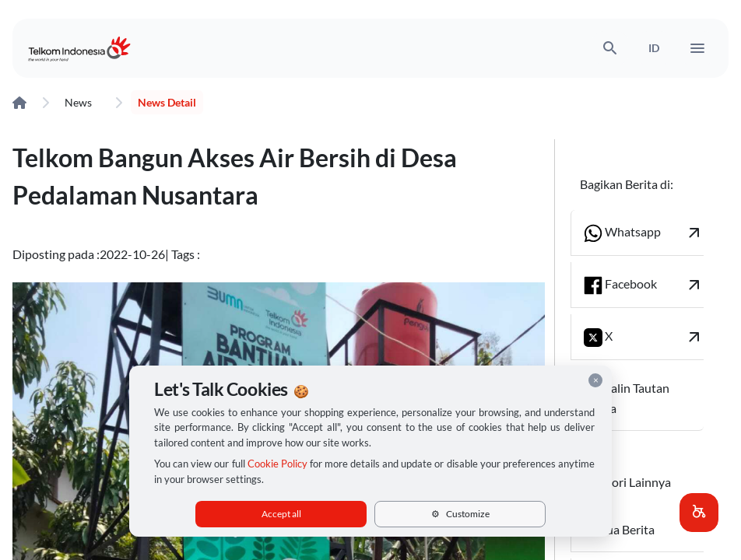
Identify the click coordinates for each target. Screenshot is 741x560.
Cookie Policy (277, 464)
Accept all (281, 514)
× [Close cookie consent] (596, 380)
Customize (460, 514)
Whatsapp (644, 233)
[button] (699, 513)
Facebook (644, 285)
